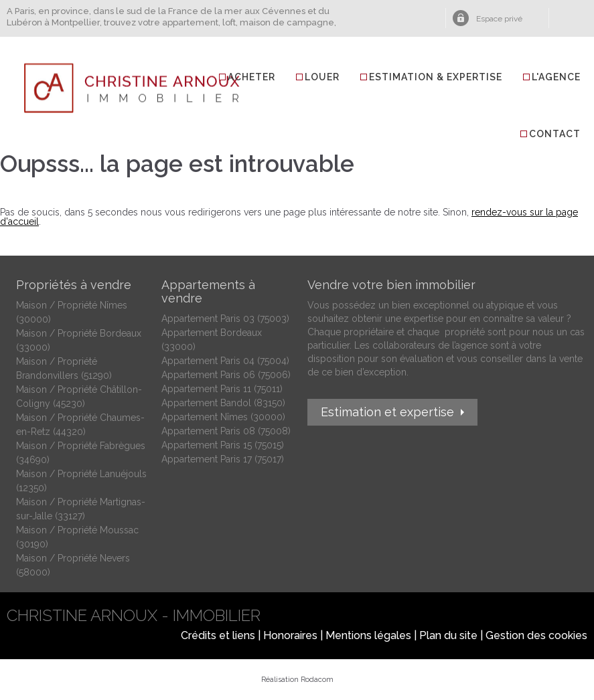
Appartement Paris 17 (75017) (223, 459)
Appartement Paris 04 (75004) (225, 361)
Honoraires (290, 635)
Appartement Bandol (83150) (223, 403)
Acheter (251, 77)
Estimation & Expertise (436, 77)
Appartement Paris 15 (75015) (223, 445)
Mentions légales (368, 635)
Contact (555, 134)
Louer (322, 77)
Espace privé (499, 19)
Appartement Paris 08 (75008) (226, 431)
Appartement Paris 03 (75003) (225, 319)
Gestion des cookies (536, 635)
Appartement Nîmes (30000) (223, 417)
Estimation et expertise (387, 412)
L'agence (556, 77)
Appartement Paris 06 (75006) (226, 375)
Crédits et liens (218, 635)
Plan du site (448, 635)
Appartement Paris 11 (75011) (222, 389)
